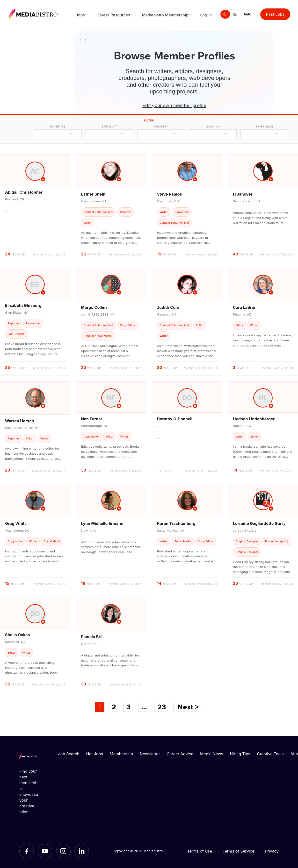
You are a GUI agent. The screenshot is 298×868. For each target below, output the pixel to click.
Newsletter (150, 754)
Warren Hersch (20, 421)
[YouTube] (45, 851)
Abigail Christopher (24, 192)
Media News (212, 754)
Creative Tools (270, 754)
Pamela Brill (92, 637)
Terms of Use (200, 851)
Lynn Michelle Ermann (102, 523)
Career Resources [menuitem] (113, 15)
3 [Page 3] (129, 707)
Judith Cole (168, 307)
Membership (121, 754)
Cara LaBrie (244, 307)
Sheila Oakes (18, 635)
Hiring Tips (240, 754)
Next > (188, 707)
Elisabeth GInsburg (23, 305)
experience (265, 127)
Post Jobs (275, 14)
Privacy (272, 851)
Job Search (69, 754)
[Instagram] (63, 851)
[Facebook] (27, 851)
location (213, 127)
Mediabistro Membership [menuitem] (165, 15)
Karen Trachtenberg (176, 523)
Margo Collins (94, 307)
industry (161, 127)
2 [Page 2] (114, 707)
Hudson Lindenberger (254, 419)
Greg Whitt (15, 523)
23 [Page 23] (162, 707)
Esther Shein (93, 194)
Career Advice (180, 754)
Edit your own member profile (174, 105)
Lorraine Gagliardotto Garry (259, 523)
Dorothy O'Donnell (175, 419)
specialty (109, 127)
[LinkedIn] (82, 851)
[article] (35, 208)
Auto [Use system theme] (247, 14)
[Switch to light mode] (225, 14)
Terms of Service (239, 851)
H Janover (243, 194)
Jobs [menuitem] (80, 15)
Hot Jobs (94, 754)
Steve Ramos (170, 194)
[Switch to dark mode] (236, 14)
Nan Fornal (91, 419)
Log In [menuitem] (206, 15)
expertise (58, 127)
